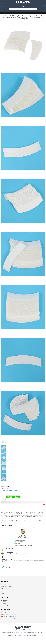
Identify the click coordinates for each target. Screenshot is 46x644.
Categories (7, 13)
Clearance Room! (6, 526)
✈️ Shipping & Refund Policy (7, 586)
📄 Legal (3, 593)
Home (2, 13)
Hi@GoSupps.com (7, 605)
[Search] (23, 9)
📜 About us (4, 584)
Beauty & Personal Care (15, 13)
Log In (23, 7)
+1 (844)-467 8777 (8, 567)
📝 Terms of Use (4, 591)
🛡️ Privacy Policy (4, 589)
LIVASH (7, 489)
